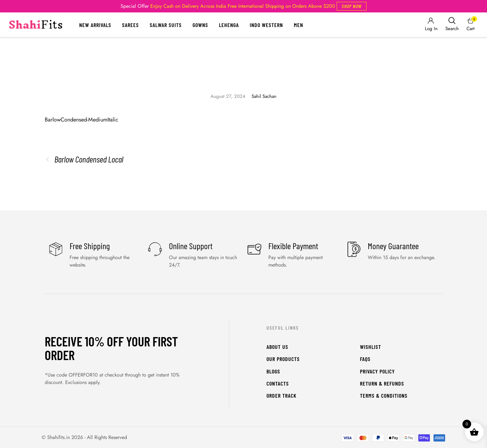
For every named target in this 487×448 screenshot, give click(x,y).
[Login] (431, 25)
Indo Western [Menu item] (266, 25)
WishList (371, 347)
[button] (352, 6)
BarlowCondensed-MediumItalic (82, 120)
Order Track (282, 395)
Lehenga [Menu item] (229, 25)
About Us (277, 347)
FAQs (365, 359)
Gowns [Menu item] (200, 25)
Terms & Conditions (384, 395)
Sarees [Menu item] (130, 25)
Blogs (273, 371)
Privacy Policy (377, 371)
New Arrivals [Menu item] (95, 25)
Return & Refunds (382, 383)
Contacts (278, 383)
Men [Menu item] (298, 25)
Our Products (283, 359)
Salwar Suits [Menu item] (166, 25)
